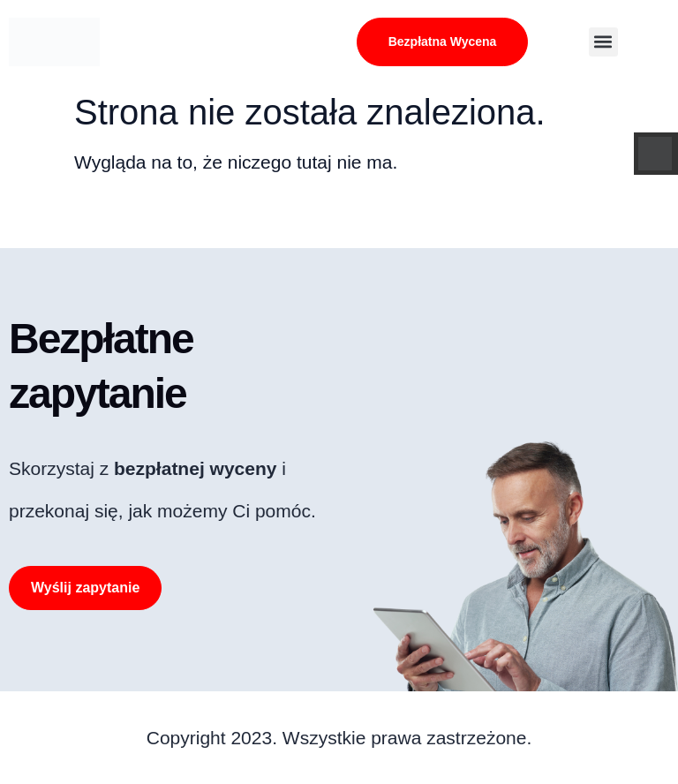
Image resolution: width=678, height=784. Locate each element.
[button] (603, 42)
